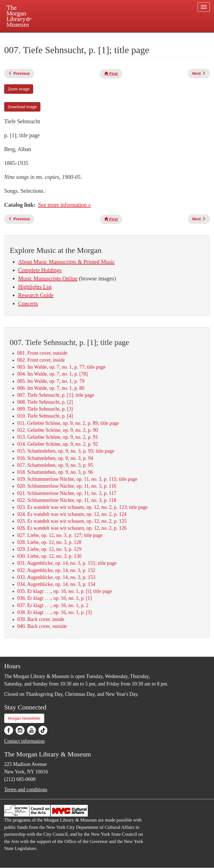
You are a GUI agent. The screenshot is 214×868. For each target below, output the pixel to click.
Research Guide (36, 295)
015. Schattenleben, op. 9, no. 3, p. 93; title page (66, 451)
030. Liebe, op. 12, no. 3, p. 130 (49, 556)
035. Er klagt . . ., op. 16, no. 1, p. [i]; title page (65, 591)
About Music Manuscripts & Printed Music (66, 262)
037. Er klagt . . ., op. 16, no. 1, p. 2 (53, 605)
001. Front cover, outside (42, 353)
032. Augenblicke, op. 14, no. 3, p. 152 (56, 570)
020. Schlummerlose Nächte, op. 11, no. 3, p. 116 (67, 486)
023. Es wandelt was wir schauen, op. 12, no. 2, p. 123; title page (82, 507)
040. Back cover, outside (42, 626)
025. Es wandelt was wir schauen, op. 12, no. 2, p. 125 (72, 521)
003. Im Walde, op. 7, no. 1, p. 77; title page (61, 367)
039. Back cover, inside (41, 619)
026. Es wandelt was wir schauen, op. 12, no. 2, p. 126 (72, 528)
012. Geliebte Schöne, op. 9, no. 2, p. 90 (58, 430)
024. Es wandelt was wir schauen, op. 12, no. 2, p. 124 (72, 514)
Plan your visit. (41, 37)
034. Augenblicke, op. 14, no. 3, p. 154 (56, 584)
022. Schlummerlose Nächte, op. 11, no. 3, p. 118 (67, 500)
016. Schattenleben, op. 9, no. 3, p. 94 (55, 458)
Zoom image (19, 89)
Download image (22, 107)
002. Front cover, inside (41, 360)
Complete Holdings (40, 270)
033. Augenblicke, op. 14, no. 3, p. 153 (56, 577)
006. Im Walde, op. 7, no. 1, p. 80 (51, 388)
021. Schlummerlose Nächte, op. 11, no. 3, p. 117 (67, 493)
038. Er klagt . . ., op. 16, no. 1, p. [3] (54, 612)
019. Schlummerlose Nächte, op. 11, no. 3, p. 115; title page (77, 479)
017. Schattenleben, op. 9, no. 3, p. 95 (55, 465)
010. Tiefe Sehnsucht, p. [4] (45, 416)
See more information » (65, 205)
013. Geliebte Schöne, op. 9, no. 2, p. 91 (58, 437)
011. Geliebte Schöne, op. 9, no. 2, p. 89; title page (68, 423)
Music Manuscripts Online (48, 278)
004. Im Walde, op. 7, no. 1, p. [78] (53, 374)
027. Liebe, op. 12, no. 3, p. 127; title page (60, 535)
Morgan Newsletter (24, 718)
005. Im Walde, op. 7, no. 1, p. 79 (51, 381)
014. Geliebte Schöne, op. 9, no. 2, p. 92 (58, 444)
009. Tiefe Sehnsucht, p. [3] (45, 409)
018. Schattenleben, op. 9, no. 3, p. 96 (55, 472)
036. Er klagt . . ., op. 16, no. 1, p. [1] (54, 598)
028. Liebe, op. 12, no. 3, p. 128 (49, 542)
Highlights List (35, 287)
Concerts (28, 304)
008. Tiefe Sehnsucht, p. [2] (45, 402)
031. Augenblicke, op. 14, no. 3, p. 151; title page (67, 563)
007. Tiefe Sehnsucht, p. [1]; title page (56, 395)
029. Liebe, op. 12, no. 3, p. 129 (49, 549)
